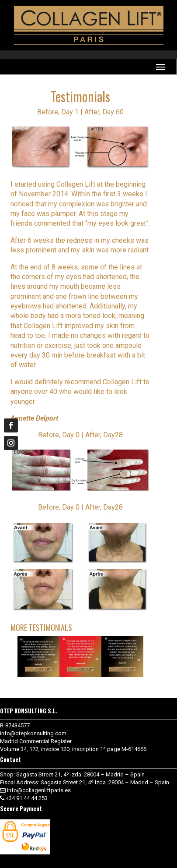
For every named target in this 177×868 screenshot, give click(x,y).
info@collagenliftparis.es (39, 790)
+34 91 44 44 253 (27, 798)
